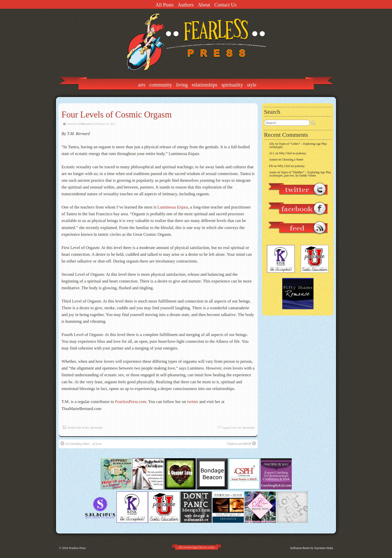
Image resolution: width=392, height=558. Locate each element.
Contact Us (225, 5)
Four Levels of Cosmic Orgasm (117, 115)
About (204, 5)
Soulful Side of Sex (78, 427)
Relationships (204, 85)
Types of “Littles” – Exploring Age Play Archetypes (298, 145)
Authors (185, 5)
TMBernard (85, 124)
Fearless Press (77, 548)
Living (182, 85)
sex (239, 427)
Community (161, 85)
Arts (142, 85)
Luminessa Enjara (173, 207)
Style (252, 85)
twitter (193, 402)
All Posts (165, 5)
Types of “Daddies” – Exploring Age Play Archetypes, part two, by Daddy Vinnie (300, 174)
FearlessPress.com (131, 402)
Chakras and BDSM (241, 443)
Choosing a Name (292, 159)
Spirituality (232, 85)
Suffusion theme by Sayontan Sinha (311, 548)
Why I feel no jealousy (293, 153)
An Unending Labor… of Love (81, 443)
